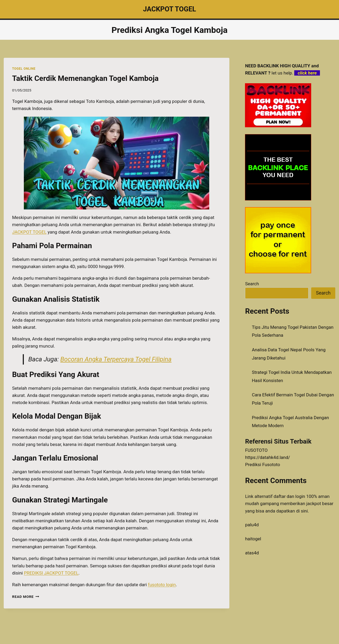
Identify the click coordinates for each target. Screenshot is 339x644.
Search (252, 284)
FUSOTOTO (256, 450)
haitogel (253, 539)
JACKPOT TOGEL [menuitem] (29, 232)
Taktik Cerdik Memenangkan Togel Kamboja (85, 78)
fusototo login (162, 585)
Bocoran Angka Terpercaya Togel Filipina (116, 359)
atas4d (252, 553)
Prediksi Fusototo (262, 465)
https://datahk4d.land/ (267, 457)
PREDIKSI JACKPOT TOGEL (51, 573)
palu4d (252, 525)
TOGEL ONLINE (24, 69)
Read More (26, 597)
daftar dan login (289, 496)
